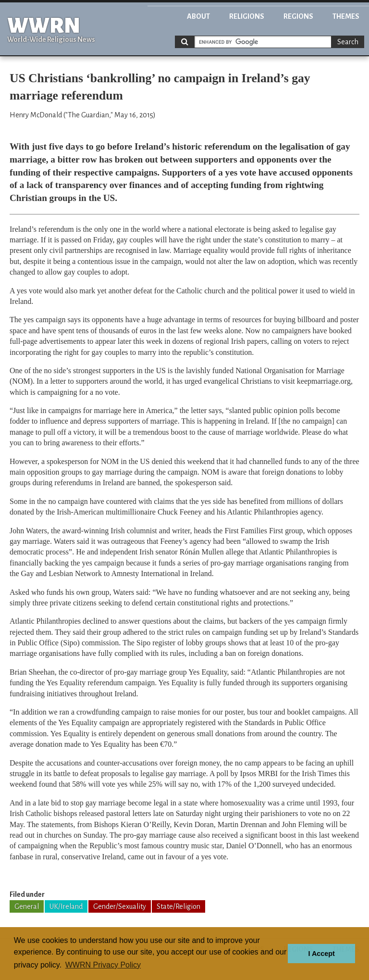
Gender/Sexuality (120, 906)
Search (348, 42)
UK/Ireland (66, 906)
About (198, 16)
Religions (247, 16)
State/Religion (178, 906)
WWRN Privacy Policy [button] (103, 965)
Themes (346, 16)
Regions (298, 16)
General (27, 906)
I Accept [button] (321, 954)
